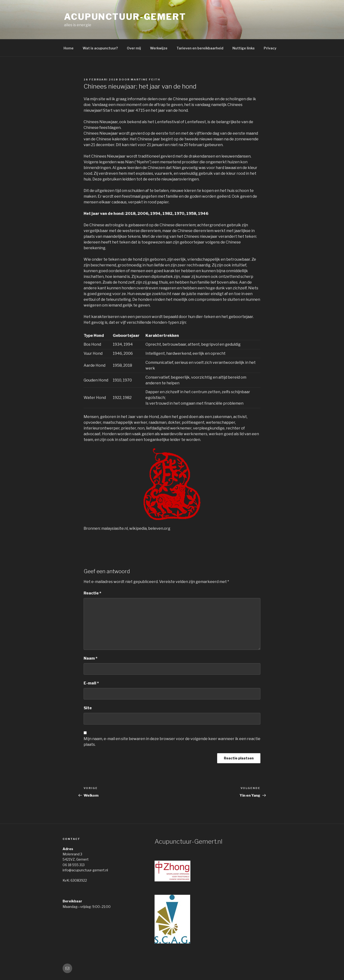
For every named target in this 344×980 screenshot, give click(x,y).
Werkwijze (159, 48)
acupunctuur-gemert (125, 17)
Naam (91, 658)
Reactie (92, 593)
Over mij (134, 48)
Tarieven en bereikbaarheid (200, 48)
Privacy (270, 48)
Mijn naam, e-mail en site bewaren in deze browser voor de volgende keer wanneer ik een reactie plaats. (172, 742)
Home (69, 48)
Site (88, 708)
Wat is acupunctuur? (100, 48)
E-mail (91, 683)
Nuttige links (244, 48)
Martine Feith (145, 79)
